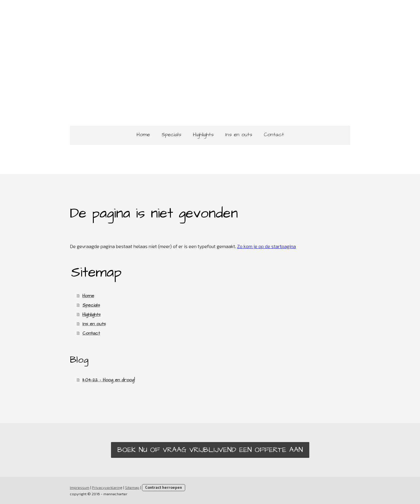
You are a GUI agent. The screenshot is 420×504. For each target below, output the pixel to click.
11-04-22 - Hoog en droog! (109, 380)
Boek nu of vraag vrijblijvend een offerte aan (210, 450)
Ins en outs (239, 135)
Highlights (203, 135)
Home (143, 135)
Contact (274, 135)
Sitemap (132, 487)
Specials (171, 135)
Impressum (80, 487)
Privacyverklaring (107, 487)
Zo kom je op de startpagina (267, 246)
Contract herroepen (164, 487)
